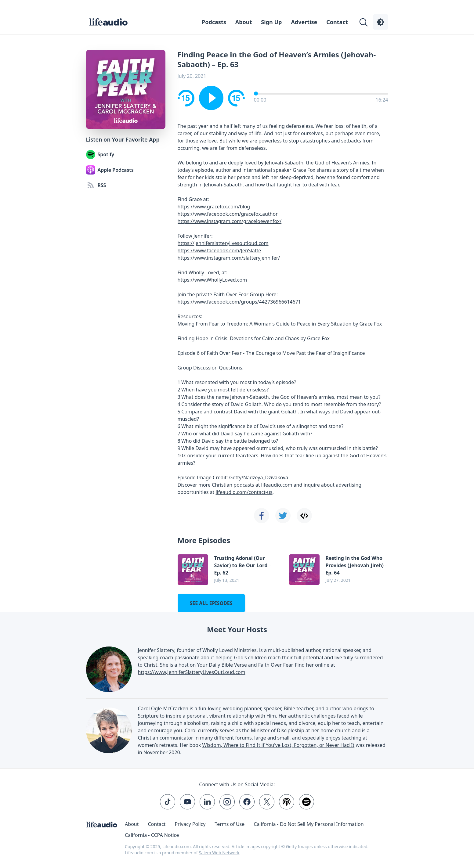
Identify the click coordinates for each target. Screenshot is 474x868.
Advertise (304, 22)
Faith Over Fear (275, 665)
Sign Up (271, 22)
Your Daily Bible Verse (222, 665)
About (244, 22)
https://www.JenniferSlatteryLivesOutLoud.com (192, 672)
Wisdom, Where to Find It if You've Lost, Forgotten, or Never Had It (278, 745)
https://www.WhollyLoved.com (212, 280)
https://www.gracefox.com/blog (214, 207)
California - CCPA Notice (152, 835)
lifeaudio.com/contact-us (244, 492)
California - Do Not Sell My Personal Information (309, 824)
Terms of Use (230, 824)
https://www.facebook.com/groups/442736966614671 (239, 302)
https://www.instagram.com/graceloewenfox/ (230, 221)
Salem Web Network (219, 853)
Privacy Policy (190, 824)
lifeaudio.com (277, 485)
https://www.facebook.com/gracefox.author (228, 214)
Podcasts (214, 22)
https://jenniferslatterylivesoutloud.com (223, 243)
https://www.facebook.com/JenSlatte (219, 250)
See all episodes (211, 603)
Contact (337, 22)
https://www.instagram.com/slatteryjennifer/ (229, 258)
